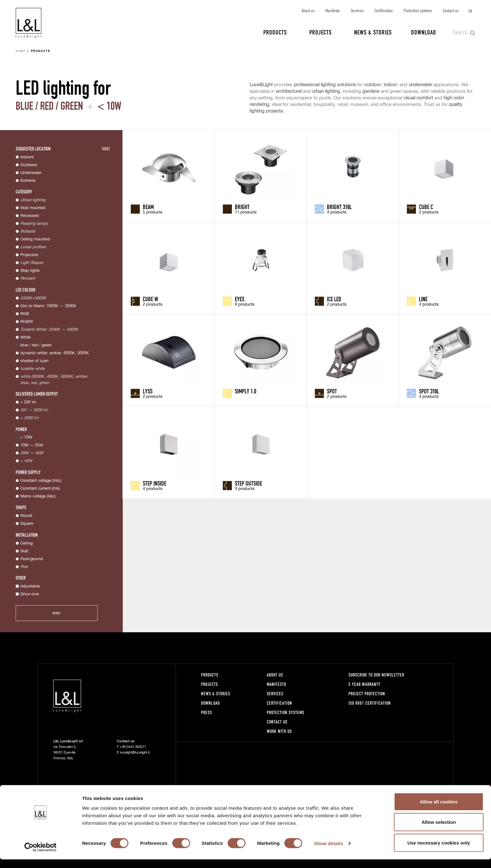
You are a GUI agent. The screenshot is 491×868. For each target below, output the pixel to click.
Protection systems (418, 11)
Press (207, 712)
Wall (24, 551)
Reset (106, 148)
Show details (329, 852)
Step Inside (155, 483)
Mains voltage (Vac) (38, 496)
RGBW (27, 322)
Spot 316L (429, 391)
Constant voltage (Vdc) (41, 481)
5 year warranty (364, 684)
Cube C (426, 207)
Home (21, 51)
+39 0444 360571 (133, 747)
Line (423, 299)
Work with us (279, 731)
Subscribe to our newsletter (376, 675)
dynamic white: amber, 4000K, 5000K (55, 353)
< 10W (26, 437)
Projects (320, 32)
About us (308, 11)
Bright (242, 207)
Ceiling (26, 543)
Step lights (30, 271)
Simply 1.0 (246, 391)
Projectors (29, 255)
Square (27, 524)
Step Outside (248, 483)
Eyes (240, 299)
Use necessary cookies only (439, 851)
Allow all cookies (439, 810)
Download (424, 32)
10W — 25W (32, 445)
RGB (25, 314)
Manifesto (333, 11)
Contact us (451, 11)
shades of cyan (34, 361)
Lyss (148, 391)
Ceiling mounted (35, 239)
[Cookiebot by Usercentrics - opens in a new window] (41, 856)
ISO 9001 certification (370, 703)
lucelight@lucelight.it (135, 752)
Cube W (150, 299)
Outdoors (29, 165)
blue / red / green (36, 345)
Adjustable (30, 586)
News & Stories (373, 32)
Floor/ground (32, 559)
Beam (148, 207)
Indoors (27, 157)
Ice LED (334, 299)
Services (357, 11)
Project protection (367, 694)
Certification (384, 11)
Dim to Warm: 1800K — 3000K (48, 306)
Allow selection (439, 831)
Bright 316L (339, 207)
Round (26, 516)
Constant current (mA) (40, 489)
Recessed (30, 216)
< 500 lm (28, 402)
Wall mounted (33, 208)
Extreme (28, 181)
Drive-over (30, 594)
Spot (332, 391)
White (26, 337)
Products (275, 32)
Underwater (31, 173)
